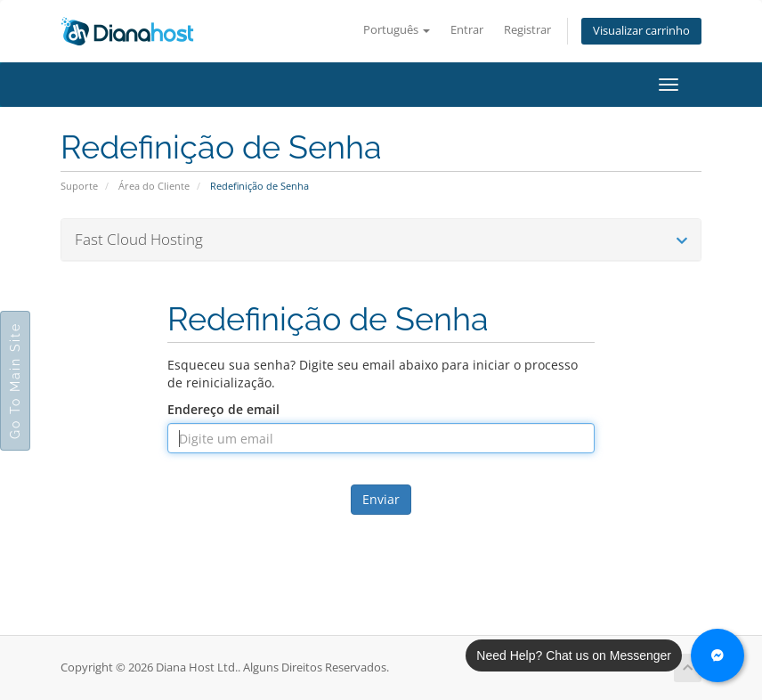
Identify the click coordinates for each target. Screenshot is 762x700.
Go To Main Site (15, 381)
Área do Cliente (154, 186)
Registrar (527, 30)
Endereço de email (223, 409)
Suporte (79, 186)
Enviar (381, 499)
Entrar (467, 30)
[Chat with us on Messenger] (717, 655)
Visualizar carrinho (641, 31)
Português (397, 30)
